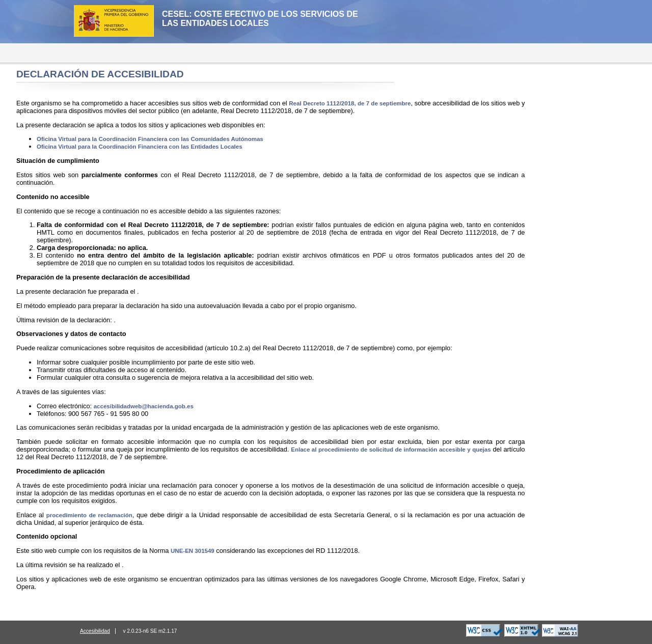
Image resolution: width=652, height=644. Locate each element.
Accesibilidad (95, 631)
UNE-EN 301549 (193, 551)
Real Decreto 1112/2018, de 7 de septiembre (350, 103)
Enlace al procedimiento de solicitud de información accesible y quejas (391, 450)
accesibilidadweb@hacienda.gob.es (144, 406)
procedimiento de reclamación (89, 515)
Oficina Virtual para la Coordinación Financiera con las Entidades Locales (140, 147)
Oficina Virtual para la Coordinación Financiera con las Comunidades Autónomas (150, 139)
